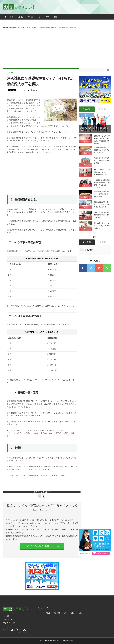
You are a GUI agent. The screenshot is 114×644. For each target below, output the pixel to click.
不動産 (30, 17)
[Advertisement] (57, 49)
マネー (39, 17)
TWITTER (103, 242)
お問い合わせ (8, 619)
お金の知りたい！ (92, 250)
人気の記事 (87, 109)
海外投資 (21, 17)
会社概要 (6, 616)
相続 (11, 17)
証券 (48, 17)
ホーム (6, 17)
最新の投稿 (103, 109)
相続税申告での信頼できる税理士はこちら (42, 546)
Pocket (26, 90)
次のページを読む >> (42, 492)
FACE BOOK (87, 242)
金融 (55, 17)
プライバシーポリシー (11, 623)
